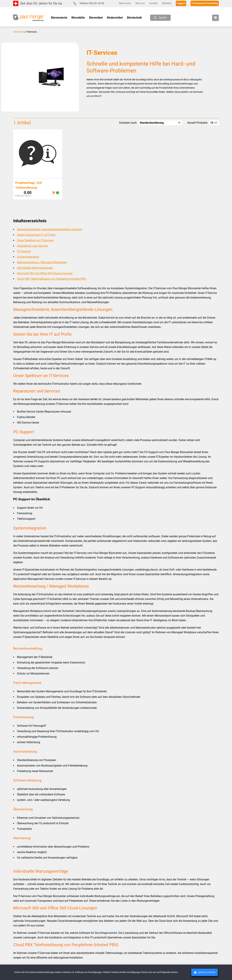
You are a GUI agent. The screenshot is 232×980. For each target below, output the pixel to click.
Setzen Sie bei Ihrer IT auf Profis (36, 235)
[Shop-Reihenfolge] (160, 123)
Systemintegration (28, 257)
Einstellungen (206, 972)
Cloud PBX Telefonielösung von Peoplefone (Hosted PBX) (52, 279)
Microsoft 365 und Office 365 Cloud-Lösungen (45, 273)
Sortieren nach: (128, 123)
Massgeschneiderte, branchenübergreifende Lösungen (50, 229)
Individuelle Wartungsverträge (35, 268)
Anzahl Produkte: (198, 123)
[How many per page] (214, 123)
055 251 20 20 (90, 3)
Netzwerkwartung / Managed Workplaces (42, 262)
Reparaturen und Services (32, 246)
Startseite (18, 32)
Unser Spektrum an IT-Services (35, 240)
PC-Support (24, 251)
